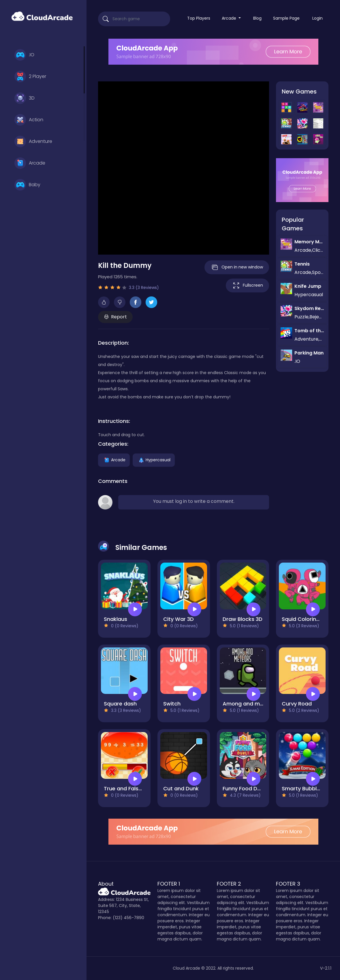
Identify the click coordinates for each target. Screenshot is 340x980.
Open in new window (237, 267)
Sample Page (286, 18)
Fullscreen (247, 285)
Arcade (30, 163)
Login (318, 18)
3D (25, 98)
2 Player (30, 76)
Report (115, 317)
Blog (257, 18)
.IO (24, 55)
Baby (27, 185)
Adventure (33, 141)
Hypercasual (154, 460)
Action (29, 120)
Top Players (199, 18)
